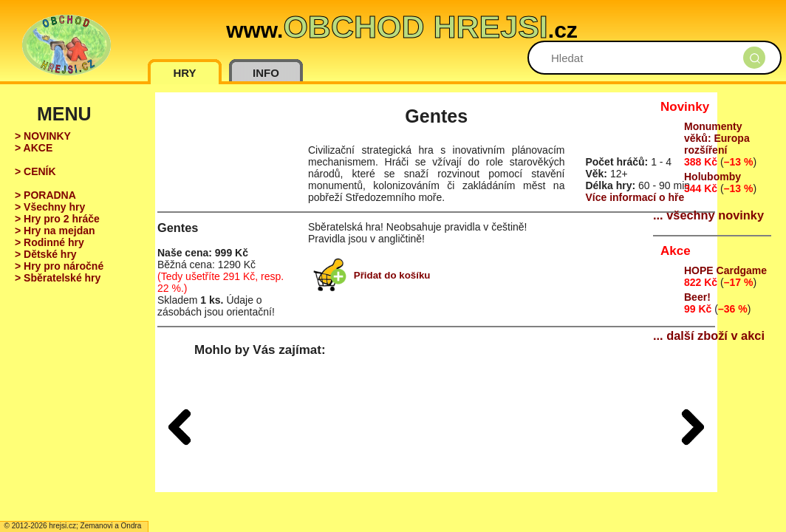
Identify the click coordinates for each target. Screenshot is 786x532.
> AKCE (34, 148)
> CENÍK (35, 171)
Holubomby (712, 177)
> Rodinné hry (49, 242)
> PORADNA (45, 195)
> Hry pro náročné (59, 266)
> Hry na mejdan (55, 231)
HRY (184, 73)
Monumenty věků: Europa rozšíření (717, 138)
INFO (266, 73)
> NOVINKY (43, 136)
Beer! (697, 297)
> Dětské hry (46, 254)
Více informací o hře (635, 197)
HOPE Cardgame (725, 270)
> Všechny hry (50, 207)
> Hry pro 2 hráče (57, 219)
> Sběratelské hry (58, 278)
